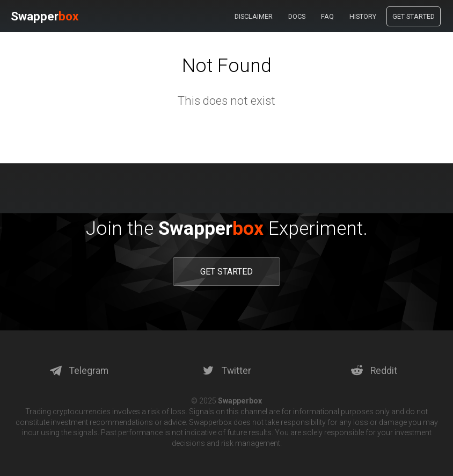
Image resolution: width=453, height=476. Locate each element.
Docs (297, 16)
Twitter (227, 371)
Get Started (414, 16)
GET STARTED (226, 272)
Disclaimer (254, 16)
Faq (327, 16)
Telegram (79, 371)
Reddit (374, 371)
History (363, 16)
